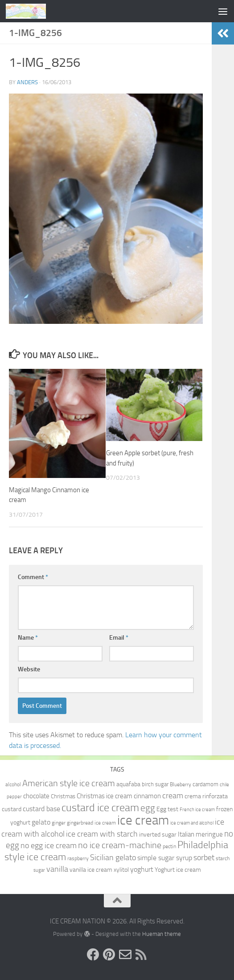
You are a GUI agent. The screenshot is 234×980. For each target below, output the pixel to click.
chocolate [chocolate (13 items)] (36, 796)
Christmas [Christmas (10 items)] (63, 796)
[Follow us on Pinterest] (109, 955)
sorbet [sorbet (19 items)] (204, 857)
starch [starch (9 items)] (223, 858)
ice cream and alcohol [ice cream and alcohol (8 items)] (192, 823)
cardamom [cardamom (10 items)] (205, 784)
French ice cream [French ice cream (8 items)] (197, 810)
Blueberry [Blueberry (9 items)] (181, 784)
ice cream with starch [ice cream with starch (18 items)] (102, 834)
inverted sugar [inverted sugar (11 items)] (158, 834)
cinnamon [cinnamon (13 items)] (147, 796)
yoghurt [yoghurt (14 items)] (142, 869)
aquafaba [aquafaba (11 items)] (128, 784)
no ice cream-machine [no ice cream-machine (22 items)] (120, 845)
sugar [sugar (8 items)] (39, 870)
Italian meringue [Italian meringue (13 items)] (200, 834)
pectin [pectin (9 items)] (169, 846)
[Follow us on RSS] (141, 955)
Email (119, 638)
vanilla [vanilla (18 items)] (57, 869)
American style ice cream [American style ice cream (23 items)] (69, 783)
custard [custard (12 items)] (12, 809)
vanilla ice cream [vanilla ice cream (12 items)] (91, 870)
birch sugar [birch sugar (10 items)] (155, 784)
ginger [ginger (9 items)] (59, 823)
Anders (27, 82)
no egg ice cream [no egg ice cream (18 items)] (49, 845)
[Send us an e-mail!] (125, 955)
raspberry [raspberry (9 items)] (78, 858)
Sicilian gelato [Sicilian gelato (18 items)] (113, 857)
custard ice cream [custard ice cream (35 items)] (100, 807)
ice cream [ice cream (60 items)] (143, 820)
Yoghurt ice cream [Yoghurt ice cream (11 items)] (178, 870)
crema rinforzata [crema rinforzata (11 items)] (206, 796)
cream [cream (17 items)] (173, 796)
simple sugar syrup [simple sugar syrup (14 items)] (165, 858)
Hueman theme (162, 934)
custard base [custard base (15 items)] (41, 809)
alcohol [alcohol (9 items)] (13, 784)
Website (29, 669)
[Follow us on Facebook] (93, 955)
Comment (33, 577)
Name (28, 638)
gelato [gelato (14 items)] (41, 822)
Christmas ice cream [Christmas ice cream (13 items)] (105, 796)
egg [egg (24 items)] (148, 808)
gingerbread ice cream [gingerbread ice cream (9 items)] (91, 823)
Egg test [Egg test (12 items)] (167, 809)
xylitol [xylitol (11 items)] (121, 870)
